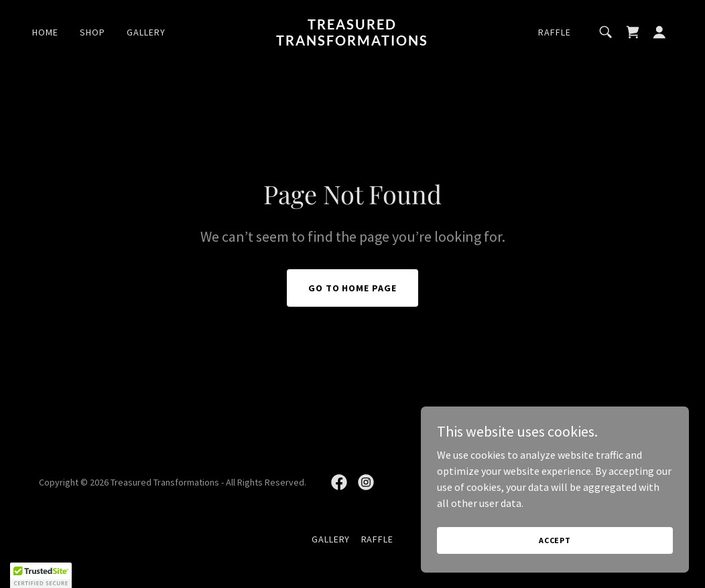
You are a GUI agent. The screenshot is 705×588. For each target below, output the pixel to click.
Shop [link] (92, 32)
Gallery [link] (146, 32)
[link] (353, 42)
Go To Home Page (353, 288)
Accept (555, 540)
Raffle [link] (555, 32)
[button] (659, 32)
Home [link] (45, 32)
